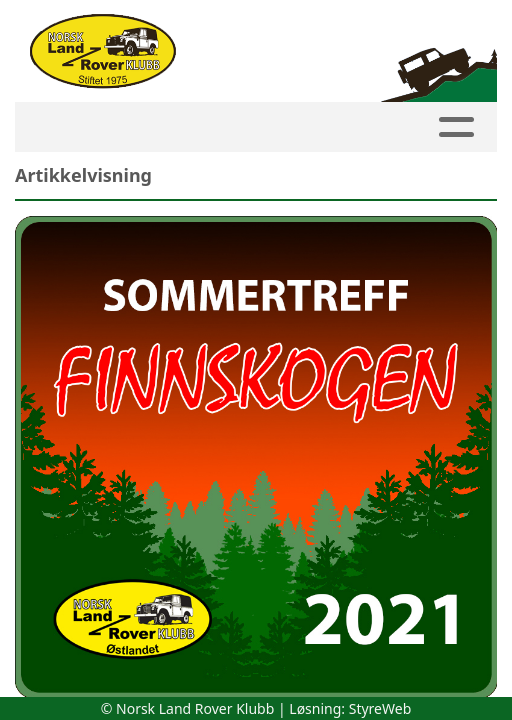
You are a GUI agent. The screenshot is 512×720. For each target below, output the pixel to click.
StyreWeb (380, 708)
